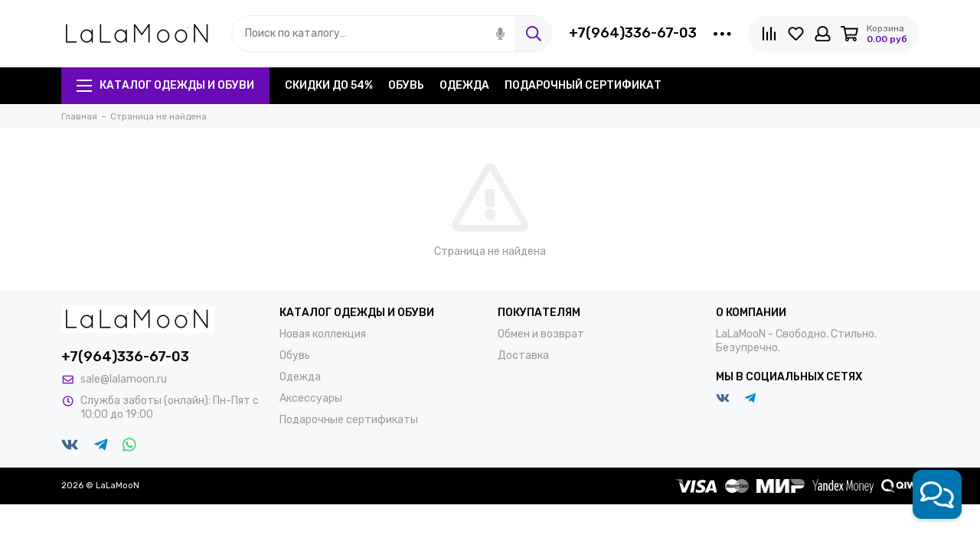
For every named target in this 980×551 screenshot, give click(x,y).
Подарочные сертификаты (349, 420)
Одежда (464, 85)
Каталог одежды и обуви (165, 85)
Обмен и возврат (541, 334)
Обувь (406, 85)
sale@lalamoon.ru (124, 379)
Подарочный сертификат (583, 85)
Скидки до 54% (329, 85)
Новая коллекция (323, 334)
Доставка (523, 355)
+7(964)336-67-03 (633, 33)
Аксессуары (311, 398)
